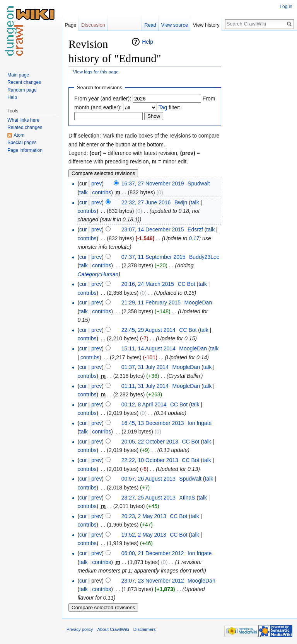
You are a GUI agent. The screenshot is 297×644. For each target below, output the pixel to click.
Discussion (93, 25)
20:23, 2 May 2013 (144, 516)
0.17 (194, 238)
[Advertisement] (260, 153)
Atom (19, 135)
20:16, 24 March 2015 (148, 284)
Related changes (25, 127)
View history (206, 25)
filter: (170, 107)
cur (83, 202)
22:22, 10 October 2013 (150, 460)
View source (175, 25)
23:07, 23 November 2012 (153, 581)
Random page (22, 90)
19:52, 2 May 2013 (144, 535)
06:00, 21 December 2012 (153, 553)
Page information (25, 150)
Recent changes (24, 82)
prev (96, 184)
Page (70, 25)
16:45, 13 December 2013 (153, 423)
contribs (102, 192)
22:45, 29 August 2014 (148, 330)
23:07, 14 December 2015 (153, 229)
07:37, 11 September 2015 (154, 257)
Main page (18, 75)
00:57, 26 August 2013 (148, 479)
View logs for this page (96, 72)
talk (84, 192)
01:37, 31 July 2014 (145, 367)
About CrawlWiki (113, 629)
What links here (23, 120)
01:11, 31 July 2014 (145, 386)
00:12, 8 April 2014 (144, 404)
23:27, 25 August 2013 (148, 498)
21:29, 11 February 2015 (151, 302)
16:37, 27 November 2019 (153, 184)
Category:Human (98, 274)
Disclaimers (145, 629)
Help (148, 42)
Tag (163, 107)
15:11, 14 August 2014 (148, 348)
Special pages (22, 143)
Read (150, 25)
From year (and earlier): (103, 99)
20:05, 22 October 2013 (150, 442)
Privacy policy (80, 629)
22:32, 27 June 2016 (146, 202)
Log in (286, 7)
